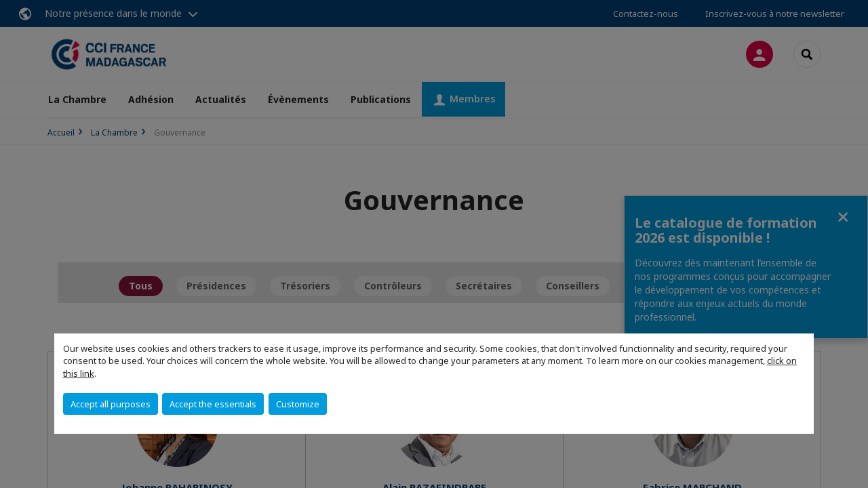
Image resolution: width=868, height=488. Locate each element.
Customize (298, 404)
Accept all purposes (111, 404)
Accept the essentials (213, 404)
